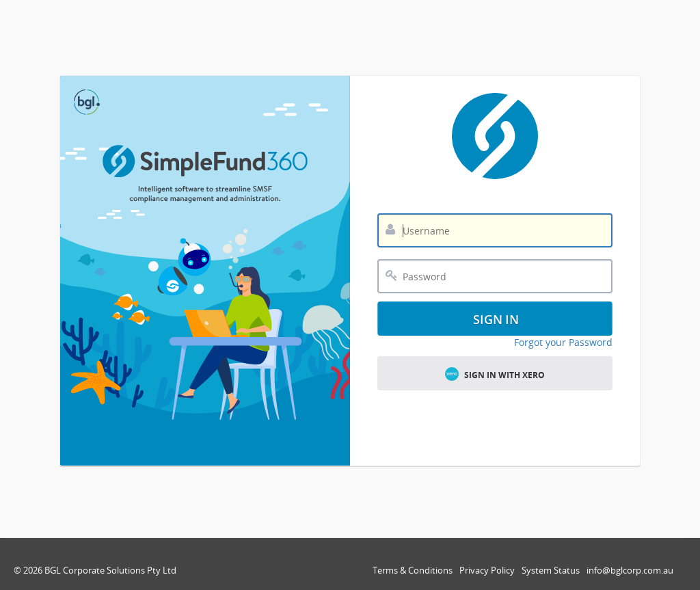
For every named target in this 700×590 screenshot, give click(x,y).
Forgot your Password (563, 342)
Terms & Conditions (413, 570)
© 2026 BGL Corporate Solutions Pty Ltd (95, 570)
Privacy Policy (487, 570)
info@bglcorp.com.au (630, 570)
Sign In (496, 319)
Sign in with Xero (495, 374)
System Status (551, 570)
